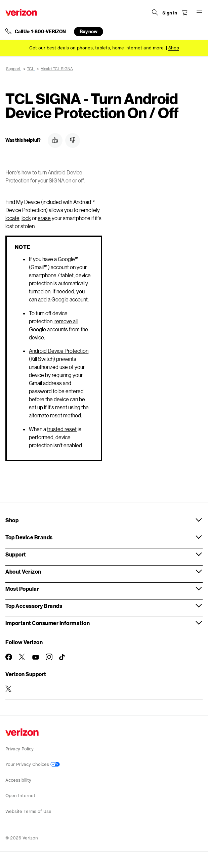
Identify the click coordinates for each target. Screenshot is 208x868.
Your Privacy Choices (33, 764)
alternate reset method (55, 415)
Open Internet (20, 796)
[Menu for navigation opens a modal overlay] (199, 12)
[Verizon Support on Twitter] (9, 689)
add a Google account (63, 299)
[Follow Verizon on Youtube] (36, 657)
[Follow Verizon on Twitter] (22, 657)
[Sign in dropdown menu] (170, 13)
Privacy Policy (19, 749)
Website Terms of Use (28, 811)
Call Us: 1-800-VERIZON (40, 32)
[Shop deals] (174, 48)
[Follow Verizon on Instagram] (49, 657)
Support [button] (16, 554)
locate (12, 218)
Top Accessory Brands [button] (34, 606)
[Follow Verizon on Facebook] (9, 657)
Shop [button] (12, 520)
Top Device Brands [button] (29, 537)
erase (44, 218)
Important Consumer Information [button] (48, 623)
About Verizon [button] (23, 571)
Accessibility (18, 780)
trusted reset (62, 429)
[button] (55, 140)
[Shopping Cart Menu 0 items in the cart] (184, 12)
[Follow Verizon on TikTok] (63, 657)
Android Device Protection (59, 351)
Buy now (89, 31)
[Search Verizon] (155, 12)
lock (26, 218)
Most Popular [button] (22, 589)
